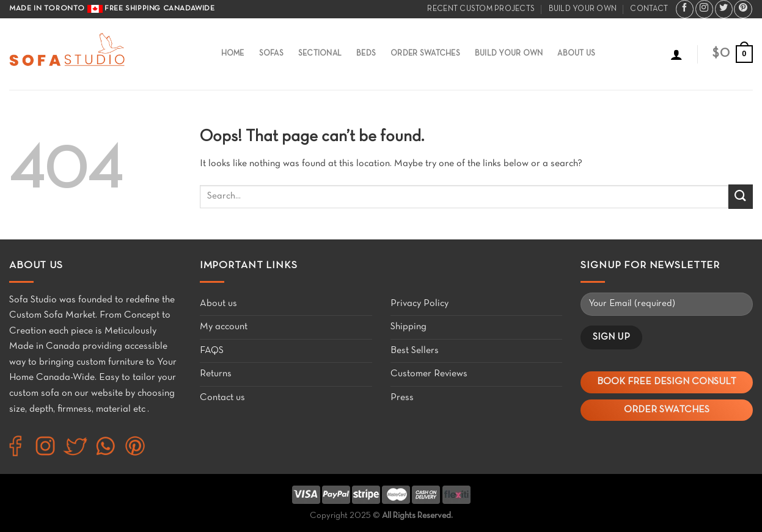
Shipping (408, 327)
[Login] (676, 54)
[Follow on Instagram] (704, 9)
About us (218, 304)
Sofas (271, 54)
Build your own (583, 9)
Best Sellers (415, 351)
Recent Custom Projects (481, 9)
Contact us (222, 398)
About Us (576, 54)
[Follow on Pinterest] (743, 9)
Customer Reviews (429, 374)
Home (233, 54)
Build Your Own (509, 54)
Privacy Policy (419, 304)
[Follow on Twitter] (724, 9)
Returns (216, 374)
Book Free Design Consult (667, 382)
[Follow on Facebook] (685, 9)
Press (402, 398)
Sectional (320, 54)
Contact (649, 9)
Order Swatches (425, 54)
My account (224, 327)
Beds (366, 54)
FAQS (212, 351)
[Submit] (741, 196)
